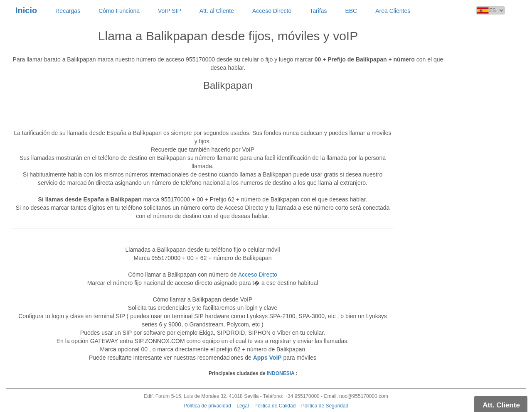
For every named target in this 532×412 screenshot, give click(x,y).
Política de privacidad (207, 406)
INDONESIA (281, 373)
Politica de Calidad (275, 406)
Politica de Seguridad (325, 406)
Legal (243, 406)
